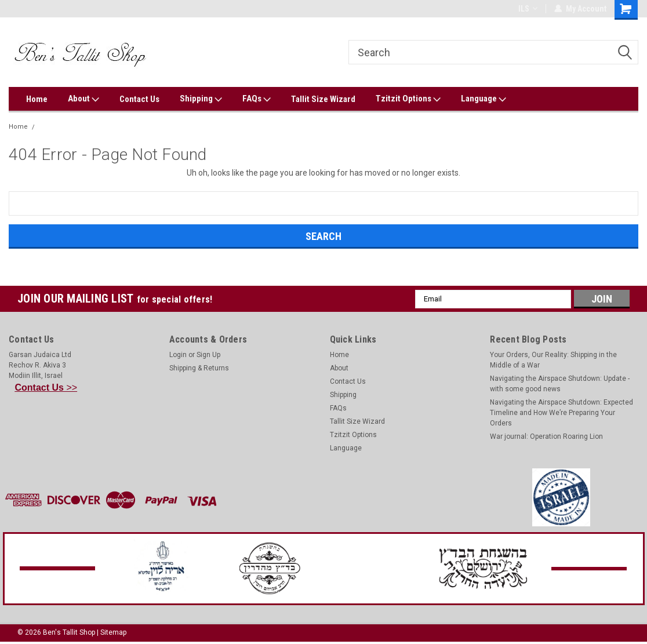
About (83, 99)
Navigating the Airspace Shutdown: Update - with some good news (560, 384)
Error (48, 127)
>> (46, 388)
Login (178, 355)
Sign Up (208, 355)
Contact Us (139, 99)
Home (37, 99)
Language (484, 99)
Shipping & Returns (199, 368)
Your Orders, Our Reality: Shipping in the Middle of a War (553, 360)
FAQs (257, 99)
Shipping (201, 99)
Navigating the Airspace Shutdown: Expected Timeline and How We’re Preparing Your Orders (561, 413)
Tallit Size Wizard (323, 99)
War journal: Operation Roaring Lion (546, 436)
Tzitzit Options (408, 99)
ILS (528, 9)
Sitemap (113, 632)
